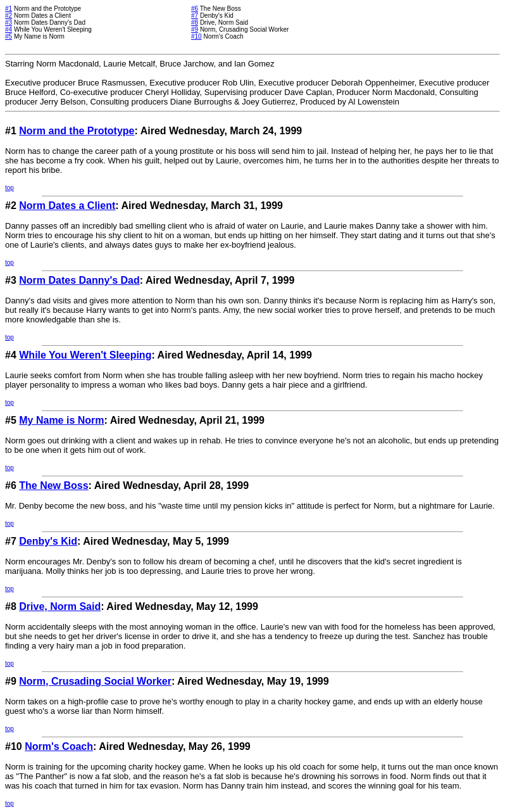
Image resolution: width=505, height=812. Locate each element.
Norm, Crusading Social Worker (95, 681)
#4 (9, 29)
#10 (196, 36)
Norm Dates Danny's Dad (79, 280)
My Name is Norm (61, 420)
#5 (9, 36)
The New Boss (53, 485)
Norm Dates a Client (67, 206)
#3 (9, 22)
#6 (195, 9)
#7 (195, 16)
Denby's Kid (48, 541)
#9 (195, 29)
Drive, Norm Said (60, 606)
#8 (195, 22)
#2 (9, 16)
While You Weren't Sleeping (85, 355)
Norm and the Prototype (77, 131)
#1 (9, 9)
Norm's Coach (59, 746)
